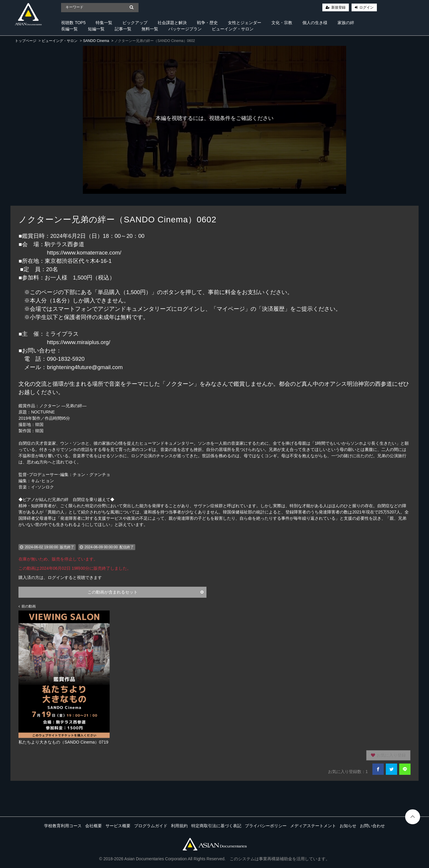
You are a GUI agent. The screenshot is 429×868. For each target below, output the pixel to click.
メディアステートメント (313, 826)
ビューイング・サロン (233, 29)
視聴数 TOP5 (73, 23)
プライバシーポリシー (266, 826)
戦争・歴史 (207, 23)
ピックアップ (135, 23)
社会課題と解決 (172, 23)
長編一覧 (69, 29)
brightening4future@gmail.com (85, 367)
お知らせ (348, 826)
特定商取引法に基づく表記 (216, 826)
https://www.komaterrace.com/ (84, 253)
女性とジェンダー (245, 23)
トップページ (26, 41)
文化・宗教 (282, 23)
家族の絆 (346, 23)
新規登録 (338, 7)
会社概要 (94, 826)
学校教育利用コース (63, 826)
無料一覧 (150, 29)
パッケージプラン (185, 29)
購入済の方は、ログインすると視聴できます (60, 577)
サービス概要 (118, 826)
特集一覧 (104, 23)
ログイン (366, 7)
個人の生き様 (315, 23)
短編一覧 (96, 29)
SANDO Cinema (96, 41)
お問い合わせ (372, 826)
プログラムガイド (151, 826)
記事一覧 (123, 29)
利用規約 (179, 826)
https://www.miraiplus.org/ (79, 342)
